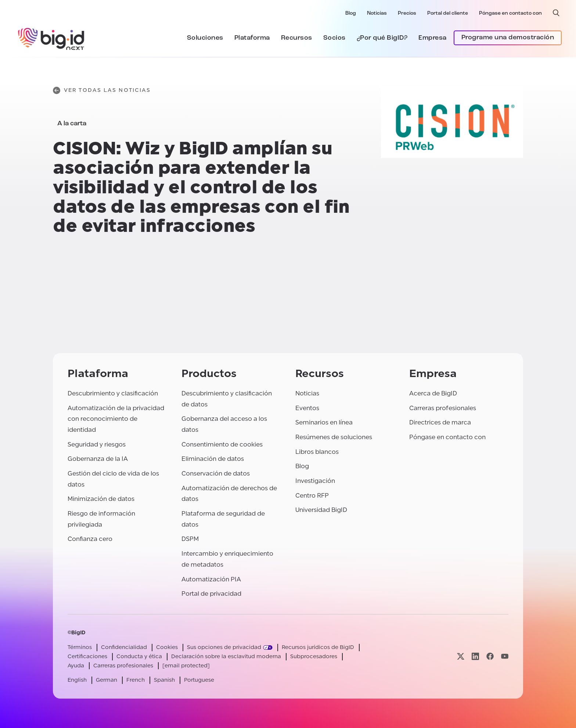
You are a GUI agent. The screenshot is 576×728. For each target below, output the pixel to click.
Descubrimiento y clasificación (113, 393)
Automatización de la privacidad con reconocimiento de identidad (116, 419)
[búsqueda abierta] (556, 13)
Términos (80, 647)
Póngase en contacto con (510, 13)
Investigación (315, 481)
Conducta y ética (139, 657)
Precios (407, 13)
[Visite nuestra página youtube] (505, 657)
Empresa (433, 38)
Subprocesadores (314, 657)
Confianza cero (90, 539)
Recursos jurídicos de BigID (318, 647)
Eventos (307, 408)
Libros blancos (317, 452)
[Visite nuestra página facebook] (490, 657)
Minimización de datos (101, 499)
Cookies (167, 647)
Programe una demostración (508, 38)
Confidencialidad (124, 647)
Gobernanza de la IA (98, 459)
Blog (351, 13)
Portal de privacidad (211, 594)
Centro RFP (312, 496)
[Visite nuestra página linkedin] (475, 657)
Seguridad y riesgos (97, 444)
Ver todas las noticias (102, 90)
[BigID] (51, 38)
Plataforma (252, 38)
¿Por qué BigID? (382, 38)
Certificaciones (87, 657)
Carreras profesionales (443, 408)
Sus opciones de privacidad (224, 647)
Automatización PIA (211, 579)
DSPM (190, 539)
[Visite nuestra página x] (461, 657)
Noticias (377, 13)
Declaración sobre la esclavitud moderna (226, 657)
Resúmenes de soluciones (334, 437)
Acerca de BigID (433, 393)
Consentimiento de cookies (222, 444)
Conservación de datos (216, 474)
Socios (334, 38)
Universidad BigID (321, 510)
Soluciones (205, 38)
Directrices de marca (440, 422)
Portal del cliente (448, 13)
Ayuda (76, 666)
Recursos (297, 38)
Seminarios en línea (324, 422)
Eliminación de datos (213, 459)
